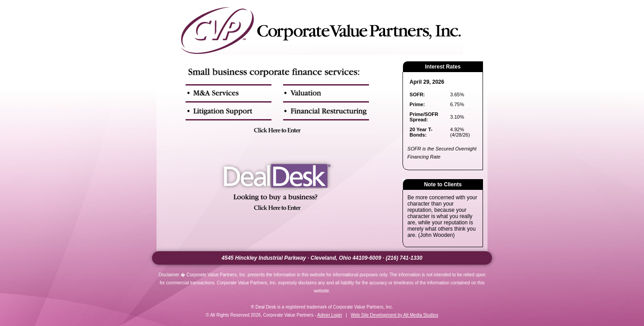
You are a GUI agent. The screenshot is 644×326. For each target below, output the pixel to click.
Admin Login (330, 315)
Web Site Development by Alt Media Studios (394, 315)
